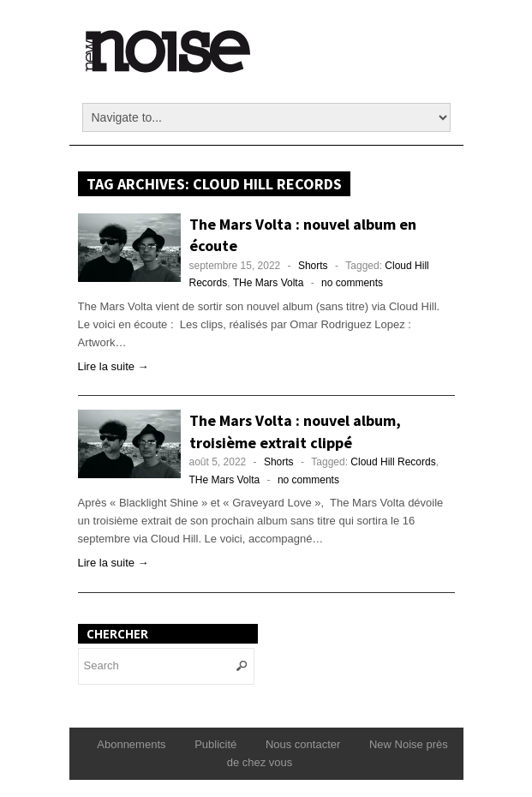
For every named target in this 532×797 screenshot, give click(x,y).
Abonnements (131, 744)
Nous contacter (303, 744)
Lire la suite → (114, 366)
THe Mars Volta (269, 283)
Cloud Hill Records (393, 462)
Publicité (215, 744)
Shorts (313, 266)
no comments (352, 283)
